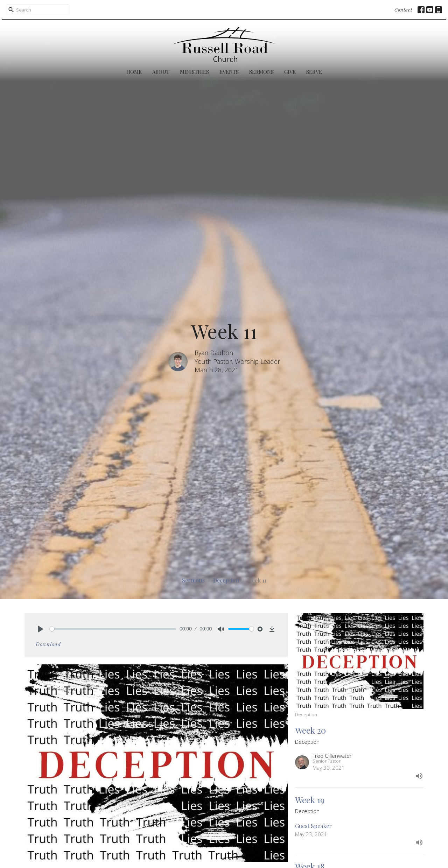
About (161, 72)
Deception (226, 580)
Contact (403, 10)
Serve (314, 72)
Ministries (194, 72)
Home (134, 72)
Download (48, 644)
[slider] (113, 629)
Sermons (261, 72)
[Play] (41, 629)
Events (229, 72)
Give (290, 72)
